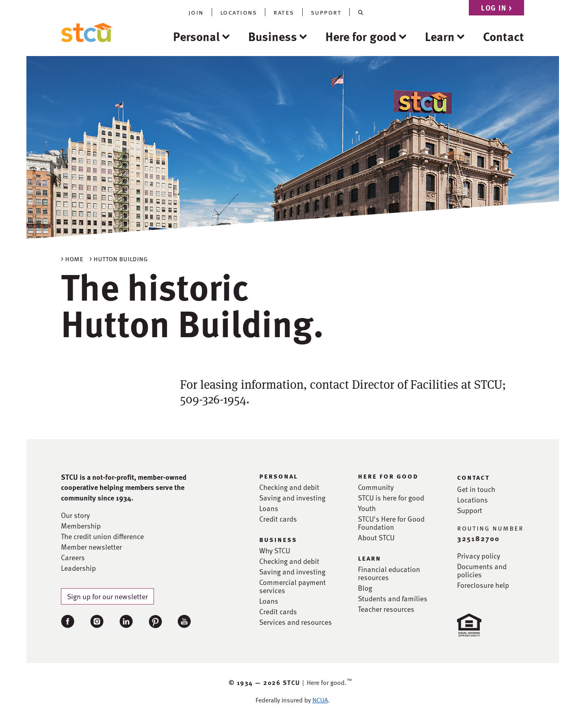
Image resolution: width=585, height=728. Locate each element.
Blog (365, 588)
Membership (81, 526)
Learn (440, 36)
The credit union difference (102, 536)
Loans (269, 508)
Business (273, 36)
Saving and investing (292, 498)
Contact (504, 36)
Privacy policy (479, 556)
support (326, 12)
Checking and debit (289, 487)
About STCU (376, 537)
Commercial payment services (292, 586)
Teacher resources (386, 609)
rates (284, 12)
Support (470, 510)
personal (278, 476)
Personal (196, 36)
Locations (472, 500)
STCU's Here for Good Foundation (391, 523)
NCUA (320, 700)
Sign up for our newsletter (107, 596)
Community (376, 487)
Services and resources (296, 622)
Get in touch (476, 489)
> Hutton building (119, 258)
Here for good (361, 36)
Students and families (393, 598)
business (278, 539)
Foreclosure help (483, 585)
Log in (496, 8)
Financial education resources (389, 573)
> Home (72, 258)
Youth (367, 508)
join (196, 12)
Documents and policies (482, 570)
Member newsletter (91, 547)
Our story (75, 515)
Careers (73, 557)
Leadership (78, 568)
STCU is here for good (391, 498)
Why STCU (275, 550)
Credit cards (278, 519)
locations (239, 12)
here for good (388, 476)
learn (369, 558)
